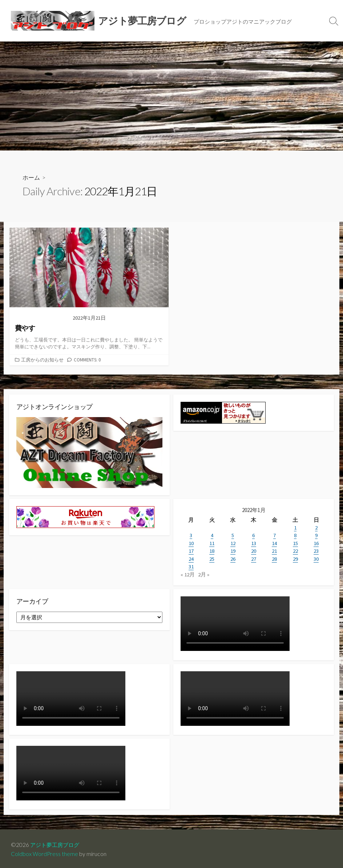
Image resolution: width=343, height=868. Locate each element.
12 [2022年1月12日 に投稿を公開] (233, 542)
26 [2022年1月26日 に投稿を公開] (233, 558)
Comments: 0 (87, 359)
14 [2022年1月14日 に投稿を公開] (274, 542)
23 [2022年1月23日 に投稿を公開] (316, 550)
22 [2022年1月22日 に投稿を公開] (295, 550)
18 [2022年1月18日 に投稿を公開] (212, 550)
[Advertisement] (171, 96)
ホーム (31, 177)
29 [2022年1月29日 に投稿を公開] (295, 558)
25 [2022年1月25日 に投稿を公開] (212, 558)
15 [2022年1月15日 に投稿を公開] (295, 542)
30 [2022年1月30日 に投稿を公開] (316, 558)
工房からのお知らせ (42, 359)
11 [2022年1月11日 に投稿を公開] (212, 542)
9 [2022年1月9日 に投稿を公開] (316, 535)
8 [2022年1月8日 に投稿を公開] (295, 535)
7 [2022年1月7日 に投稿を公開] (275, 535)
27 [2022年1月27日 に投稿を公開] (254, 558)
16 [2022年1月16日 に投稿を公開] (316, 542)
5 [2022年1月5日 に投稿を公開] (233, 535)
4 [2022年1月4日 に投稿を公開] (212, 535)
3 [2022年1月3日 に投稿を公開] (191, 535)
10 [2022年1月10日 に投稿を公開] (191, 542)
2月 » (204, 573)
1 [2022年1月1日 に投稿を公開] (295, 527)
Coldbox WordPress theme (45, 852)
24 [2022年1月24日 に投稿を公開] (191, 558)
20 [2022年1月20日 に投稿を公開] (254, 550)
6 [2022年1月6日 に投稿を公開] (253, 535)
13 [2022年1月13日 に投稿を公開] (254, 542)
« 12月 (188, 573)
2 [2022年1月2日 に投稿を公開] (316, 527)
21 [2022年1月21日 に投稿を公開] (274, 550)
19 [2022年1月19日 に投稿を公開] (233, 550)
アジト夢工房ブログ (56, 843)
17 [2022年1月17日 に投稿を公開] (191, 550)
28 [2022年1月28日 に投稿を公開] (274, 558)
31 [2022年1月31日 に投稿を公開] (191, 565)
